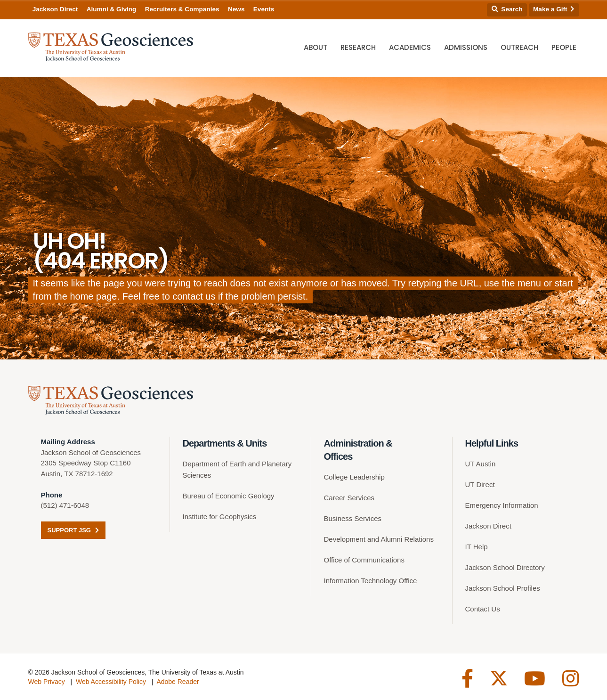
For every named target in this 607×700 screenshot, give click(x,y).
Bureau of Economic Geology (229, 496)
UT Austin (481, 464)
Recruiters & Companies (182, 9)
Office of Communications (364, 560)
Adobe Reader (178, 682)
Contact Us (483, 609)
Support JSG (73, 530)
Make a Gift (554, 9)
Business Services (353, 518)
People (564, 47)
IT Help (477, 547)
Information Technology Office (371, 581)
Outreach (519, 47)
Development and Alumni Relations (379, 539)
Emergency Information (502, 505)
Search (507, 9)
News (236, 9)
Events (264, 9)
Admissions (466, 47)
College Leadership (354, 477)
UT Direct (480, 484)
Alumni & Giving (112, 9)
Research (358, 47)
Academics (410, 47)
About (316, 47)
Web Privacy (47, 682)
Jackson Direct (55, 9)
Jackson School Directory (505, 567)
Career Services (349, 498)
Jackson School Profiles (503, 588)
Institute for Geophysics (220, 517)
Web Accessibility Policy (111, 682)
